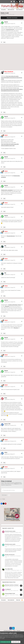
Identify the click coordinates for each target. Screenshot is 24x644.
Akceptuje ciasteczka (5, 642)
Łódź (13, 14)
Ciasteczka (18, 631)
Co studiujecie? (8, 589)
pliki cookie (15, 635)
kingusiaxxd (7, 595)
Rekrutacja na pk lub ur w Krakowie (12, 585)
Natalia (6, 591)
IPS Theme (6, 631)
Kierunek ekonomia (10, 29)
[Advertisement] (12, 57)
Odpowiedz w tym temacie (12, 18)
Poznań (19, 305)
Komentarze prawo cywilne (10, 531)
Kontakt (14, 631)
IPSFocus (10, 631)
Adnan (8, 546)
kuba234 (6, 586)
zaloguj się (16, 484)
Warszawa (7, 306)
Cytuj (4, 42)
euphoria (9, 570)
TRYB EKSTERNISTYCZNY (10, 593)
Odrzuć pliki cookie (16, 642)
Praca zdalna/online (9, 569)
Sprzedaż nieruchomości (10, 555)
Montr (8, 532)
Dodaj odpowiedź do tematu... (9, 490)
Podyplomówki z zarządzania (7, 190)
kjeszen (4, 14)
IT (13, 97)
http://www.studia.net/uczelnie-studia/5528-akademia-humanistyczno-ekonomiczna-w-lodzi (12, 78)
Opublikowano (10, 24)
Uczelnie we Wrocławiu (13, 305)
